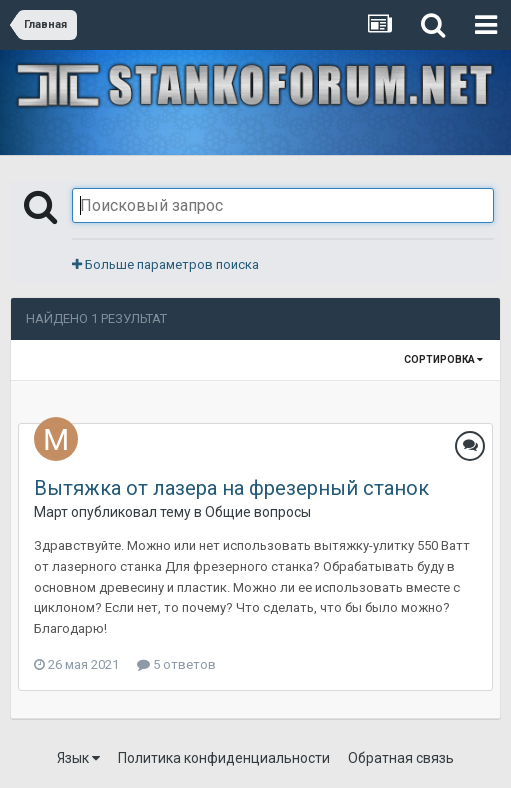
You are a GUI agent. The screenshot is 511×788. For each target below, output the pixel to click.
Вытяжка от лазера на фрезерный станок (231, 488)
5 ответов (176, 664)
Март (51, 512)
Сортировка (443, 359)
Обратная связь (401, 758)
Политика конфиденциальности (224, 758)
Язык (78, 758)
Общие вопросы (258, 512)
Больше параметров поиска (165, 264)
